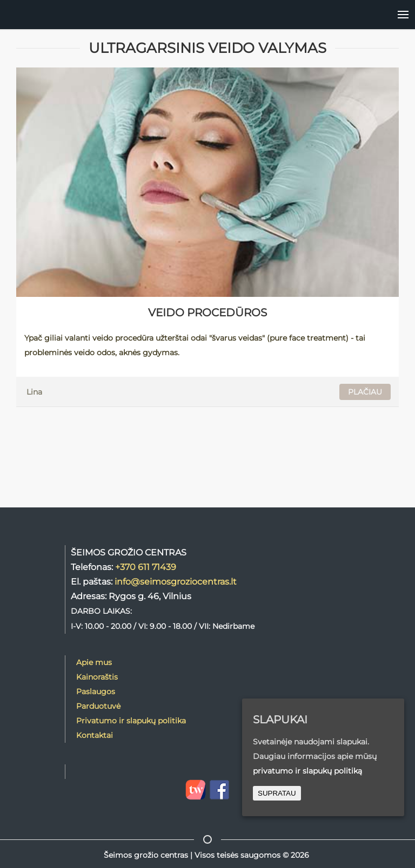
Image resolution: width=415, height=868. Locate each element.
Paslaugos (96, 691)
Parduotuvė (98, 706)
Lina (34, 392)
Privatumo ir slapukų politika (131, 721)
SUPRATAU (277, 793)
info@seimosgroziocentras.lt (176, 581)
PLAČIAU (365, 392)
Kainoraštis (97, 677)
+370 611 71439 (146, 567)
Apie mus (94, 662)
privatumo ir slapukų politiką (307, 771)
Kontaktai (95, 735)
